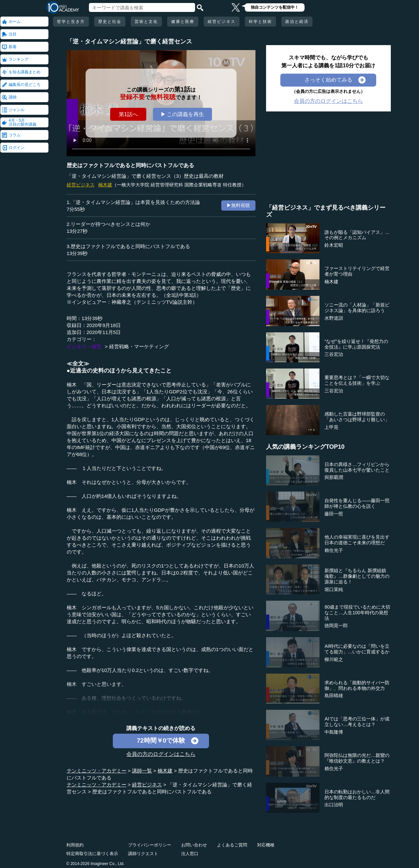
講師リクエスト (143, 854)
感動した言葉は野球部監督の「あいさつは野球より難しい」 (357, 417)
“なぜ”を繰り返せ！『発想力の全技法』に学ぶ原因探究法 (356, 344)
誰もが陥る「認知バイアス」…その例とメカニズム (357, 235)
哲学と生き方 (71, 22)
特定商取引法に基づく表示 (92, 854)
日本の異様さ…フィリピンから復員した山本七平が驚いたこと (357, 467)
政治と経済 (297, 22)
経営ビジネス (222, 22)
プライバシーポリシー (150, 845)
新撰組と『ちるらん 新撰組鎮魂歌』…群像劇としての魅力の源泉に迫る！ (357, 576)
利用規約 (75, 845)
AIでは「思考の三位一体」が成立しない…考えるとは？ (357, 722)
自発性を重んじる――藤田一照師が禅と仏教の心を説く (357, 503)
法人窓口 (190, 854)
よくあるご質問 (232, 845)
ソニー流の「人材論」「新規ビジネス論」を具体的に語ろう (357, 308)
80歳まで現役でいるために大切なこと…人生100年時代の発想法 (357, 613)
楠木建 (105, 185)
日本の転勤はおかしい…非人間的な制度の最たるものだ (357, 795)
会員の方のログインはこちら (161, 754)
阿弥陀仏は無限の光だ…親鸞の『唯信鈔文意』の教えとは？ (357, 758)
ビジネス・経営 (84, 346)
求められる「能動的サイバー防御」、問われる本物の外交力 (357, 685)
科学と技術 (260, 22)
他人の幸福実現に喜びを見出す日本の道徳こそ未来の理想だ (357, 540)
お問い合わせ (194, 845)
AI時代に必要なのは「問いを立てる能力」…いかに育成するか (357, 649)
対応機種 (266, 845)
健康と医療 (183, 22)
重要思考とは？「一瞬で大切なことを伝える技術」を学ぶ (357, 380)
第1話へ (128, 114)
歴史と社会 (110, 22)
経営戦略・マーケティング (139, 346)
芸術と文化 (146, 22)
